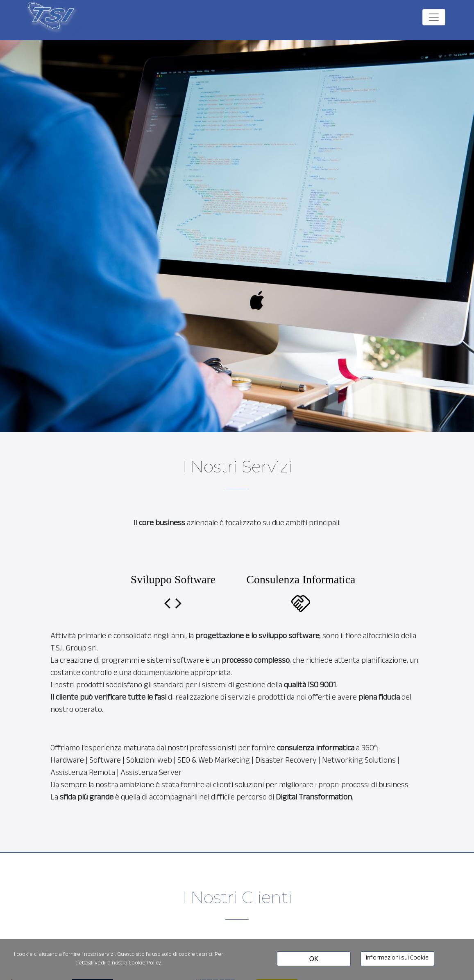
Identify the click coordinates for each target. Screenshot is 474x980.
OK (314, 959)
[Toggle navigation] (434, 17)
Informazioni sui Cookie (397, 959)
